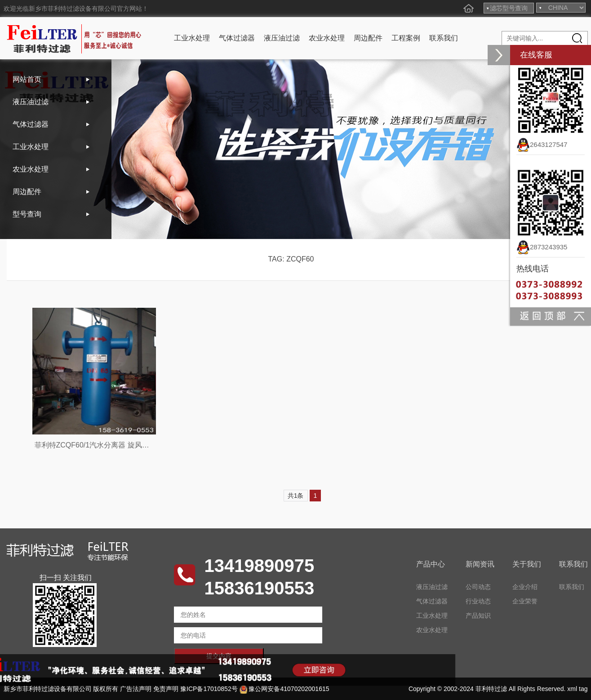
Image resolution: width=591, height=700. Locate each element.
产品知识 (478, 616)
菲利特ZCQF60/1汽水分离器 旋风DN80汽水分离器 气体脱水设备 (138, 445)
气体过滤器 (237, 38)
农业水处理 (327, 38)
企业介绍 (525, 587)
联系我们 (444, 38)
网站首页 (27, 79)
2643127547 (542, 144)
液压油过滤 (282, 38)
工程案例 (406, 38)
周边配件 (368, 38)
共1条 (296, 496)
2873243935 (542, 247)
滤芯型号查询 (509, 8)
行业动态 (478, 601)
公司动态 (478, 587)
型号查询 (27, 214)
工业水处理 (192, 38)
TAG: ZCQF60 (291, 259)
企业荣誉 (525, 601)
